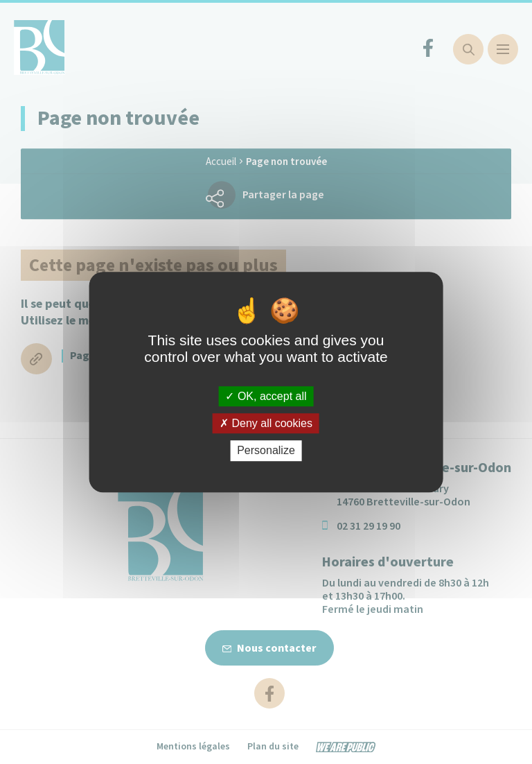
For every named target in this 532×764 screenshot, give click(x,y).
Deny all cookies (266, 423)
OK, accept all (266, 396)
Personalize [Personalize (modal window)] (266, 451)
